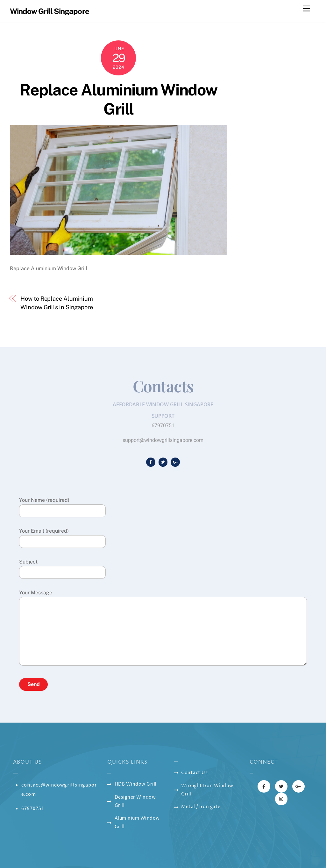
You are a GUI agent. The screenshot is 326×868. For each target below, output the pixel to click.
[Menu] (307, 9)
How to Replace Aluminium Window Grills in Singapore (57, 303)
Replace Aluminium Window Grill (118, 99)
